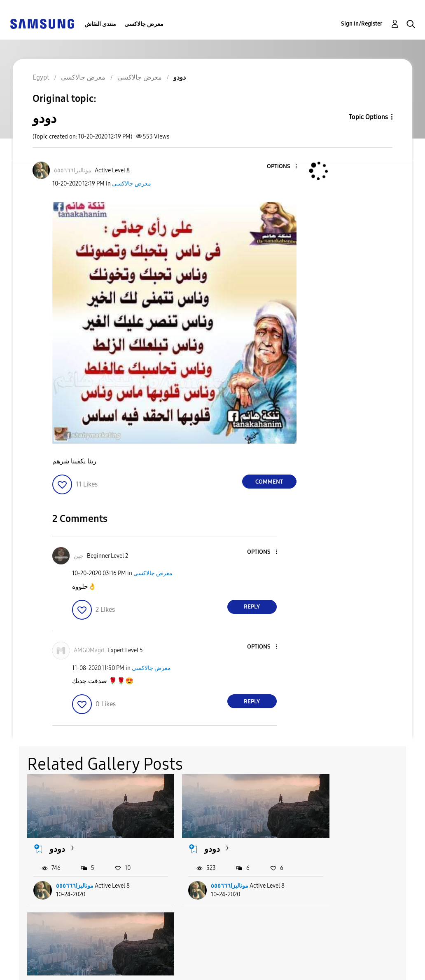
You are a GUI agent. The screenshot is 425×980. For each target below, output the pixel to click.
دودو (58, 841)
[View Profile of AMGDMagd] (89, 650)
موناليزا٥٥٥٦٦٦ (75, 878)
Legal (134, 970)
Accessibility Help (41, 957)
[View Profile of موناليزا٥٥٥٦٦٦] (73, 170)
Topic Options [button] (368, 117)
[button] (282, 167)
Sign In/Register (362, 24)
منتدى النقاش (100, 24)
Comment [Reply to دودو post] (269, 482)
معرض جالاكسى (144, 24)
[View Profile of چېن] (79, 556)
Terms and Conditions (160, 957)
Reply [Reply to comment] (252, 607)
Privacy (24, 970)
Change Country (264, 963)
